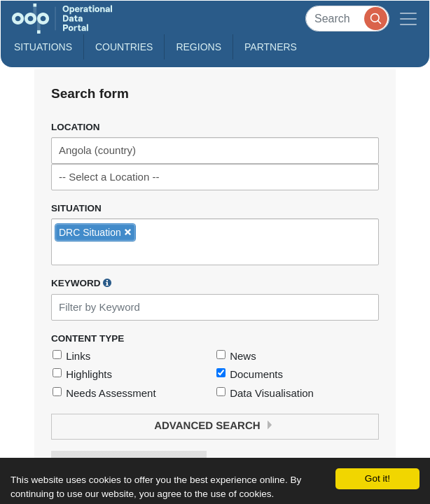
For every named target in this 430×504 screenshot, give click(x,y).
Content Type (88, 338)
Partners (271, 47)
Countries (124, 47)
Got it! (377, 478)
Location (76, 127)
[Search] (347, 19)
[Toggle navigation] (408, 19)
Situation (76, 208)
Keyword (81, 283)
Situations (43, 47)
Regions (199, 47)
